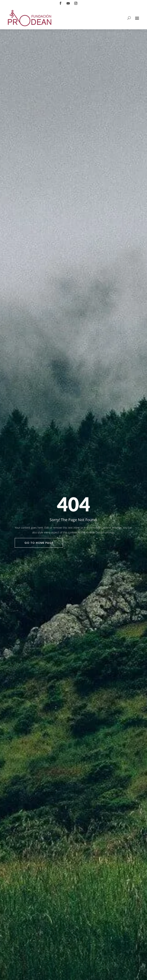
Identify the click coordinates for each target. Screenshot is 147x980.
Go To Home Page (39, 543)
